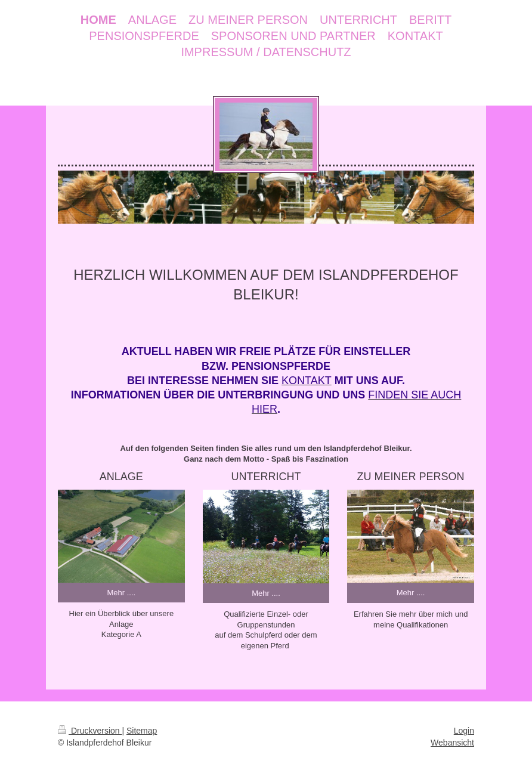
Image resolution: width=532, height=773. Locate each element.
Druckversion (90, 731)
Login (464, 731)
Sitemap (142, 731)
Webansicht (452, 743)
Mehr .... (121, 593)
